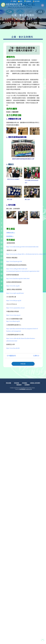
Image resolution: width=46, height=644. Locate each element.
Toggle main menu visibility (43, 6)
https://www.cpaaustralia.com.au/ (16, 308)
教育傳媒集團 (22, 389)
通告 (20, 1)
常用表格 (17, 383)
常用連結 (25, 383)
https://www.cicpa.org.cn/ (13, 315)
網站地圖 (8, 383)
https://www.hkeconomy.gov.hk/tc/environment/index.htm (22, 247)
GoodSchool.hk (29, 389)
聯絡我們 (19, 385)
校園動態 (28, 1)
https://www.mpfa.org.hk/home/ (15, 293)
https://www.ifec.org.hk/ (13, 286)
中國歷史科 (11, 356)
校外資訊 (36, 1)
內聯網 (13, 1)
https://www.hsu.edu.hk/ (13, 348)
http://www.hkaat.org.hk (13, 321)
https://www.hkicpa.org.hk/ (14, 300)
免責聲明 (27, 385)
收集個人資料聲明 (35, 383)
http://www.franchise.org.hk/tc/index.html (18, 278)
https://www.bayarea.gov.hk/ (14, 261)
